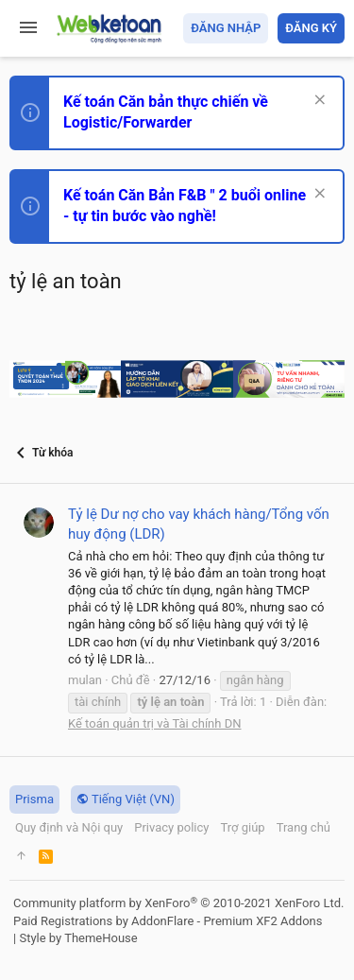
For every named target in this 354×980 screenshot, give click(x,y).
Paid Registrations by (168, 921)
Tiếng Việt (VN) (126, 799)
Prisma (34, 799)
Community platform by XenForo (178, 903)
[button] (28, 28)
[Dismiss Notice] (318, 102)
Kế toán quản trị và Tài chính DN (155, 723)
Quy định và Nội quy (69, 827)
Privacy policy (171, 827)
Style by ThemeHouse (78, 938)
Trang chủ (303, 827)
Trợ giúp (242, 827)
